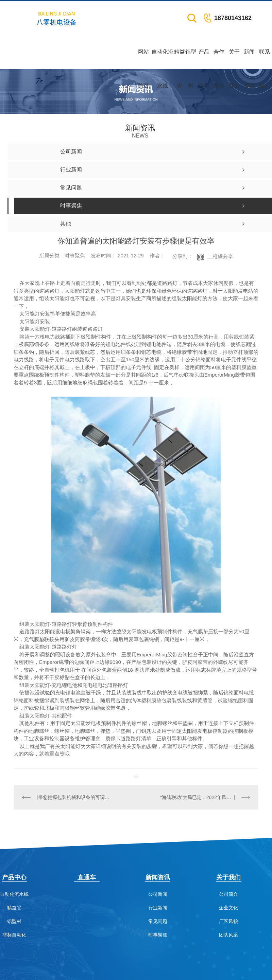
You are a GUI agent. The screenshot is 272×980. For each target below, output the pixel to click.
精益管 (180, 59)
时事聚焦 (158, 935)
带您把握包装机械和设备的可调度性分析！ (75, 797)
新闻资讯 (249, 59)
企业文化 (228, 908)
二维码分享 (220, 257)
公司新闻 (158, 894)
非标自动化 (14, 935)
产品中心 (204, 59)
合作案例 (219, 59)
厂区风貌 (228, 921)
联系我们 (265, 59)
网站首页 (143, 59)
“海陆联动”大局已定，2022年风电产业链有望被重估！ (205, 797)
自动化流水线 (163, 59)
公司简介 (228, 894)
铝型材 (191, 59)
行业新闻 (158, 908)
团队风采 (228, 935)
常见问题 (158, 921)
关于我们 (234, 59)
